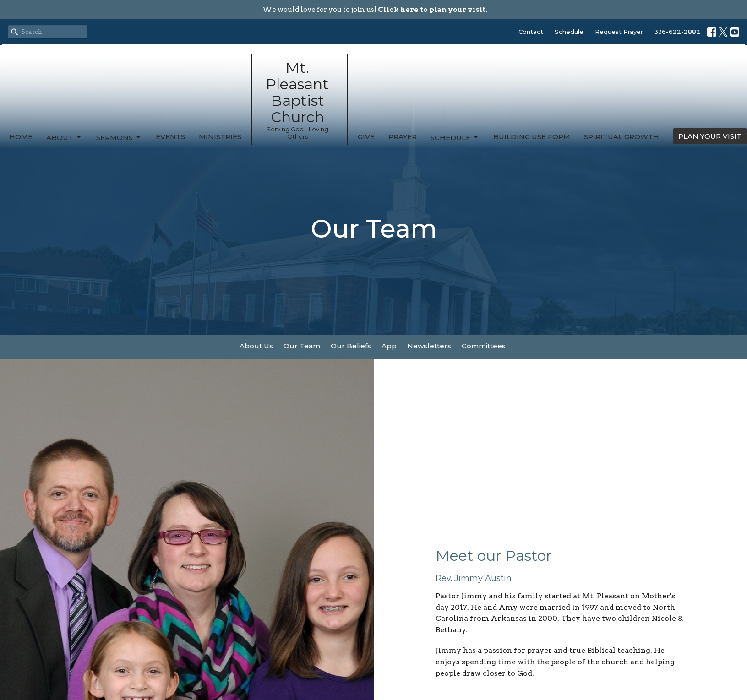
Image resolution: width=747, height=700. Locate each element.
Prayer (403, 137)
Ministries (220, 137)
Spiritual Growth (622, 137)
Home (21, 137)
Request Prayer (619, 32)
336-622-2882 (677, 32)
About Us (256, 346)
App (389, 346)
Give (366, 137)
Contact (531, 32)
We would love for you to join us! (375, 10)
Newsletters (429, 346)
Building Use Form (532, 137)
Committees (484, 346)
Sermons (119, 137)
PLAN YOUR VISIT (710, 136)
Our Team (302, 346)
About (64, 137)
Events (170, 137)
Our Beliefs (351, 346)
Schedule (569, 32)
